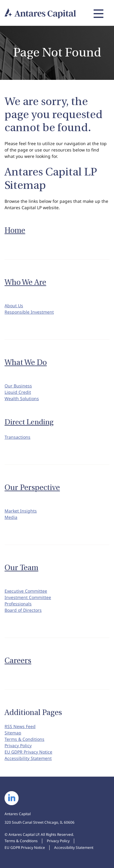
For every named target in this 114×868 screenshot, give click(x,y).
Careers (18, 661)
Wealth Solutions (22, 398)
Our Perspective (32, 488)
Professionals (18, 604)
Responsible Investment (29, 312)
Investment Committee (28, 597)
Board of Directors (23, 610)
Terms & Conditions (24, 739)
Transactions (17, 437)
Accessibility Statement (28, 758)
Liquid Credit (18, 392)
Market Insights (21, 511)
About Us (14, 306)
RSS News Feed (20, 726)
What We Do (26, 363)
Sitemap (13, 733)
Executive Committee (26, 591)
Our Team (21, 568)
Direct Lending (29, 422)
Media (11, 517)
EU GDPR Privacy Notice (28, 752)
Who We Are (25, 282)
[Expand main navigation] (98, 14)
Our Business (18, 386)
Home (15, 230)
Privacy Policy (18, 745)
